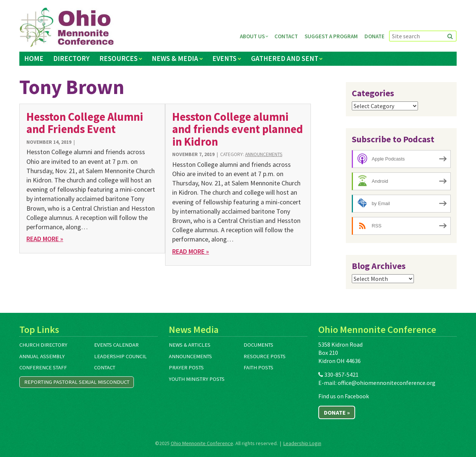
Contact (286, 36)
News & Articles (190, 345)
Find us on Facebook (344, 396)
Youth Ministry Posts (197, 379)
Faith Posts (258, 367)
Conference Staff (43, 367)
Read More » (45, 239)
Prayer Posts (186, 367)
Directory (71, 58)
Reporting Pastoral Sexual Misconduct (77, 382)
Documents (258, 345)
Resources (118, 58)
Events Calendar (116, 345)
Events (224, 58)
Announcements (264, 154)
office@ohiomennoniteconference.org (387, 383)
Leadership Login (302, 443)
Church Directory (43, 345)
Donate (374, 36)
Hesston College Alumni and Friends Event (85, 123)
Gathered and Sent (285, 58)
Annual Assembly (42, 356)
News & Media (175, 58)
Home (34, 58)
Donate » (337, 412)
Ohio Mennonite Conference (202, 443)
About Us (252, 36)
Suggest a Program (331, 36)
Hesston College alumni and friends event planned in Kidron (238, 129)
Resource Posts (265, 356)
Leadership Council (120, 356)
